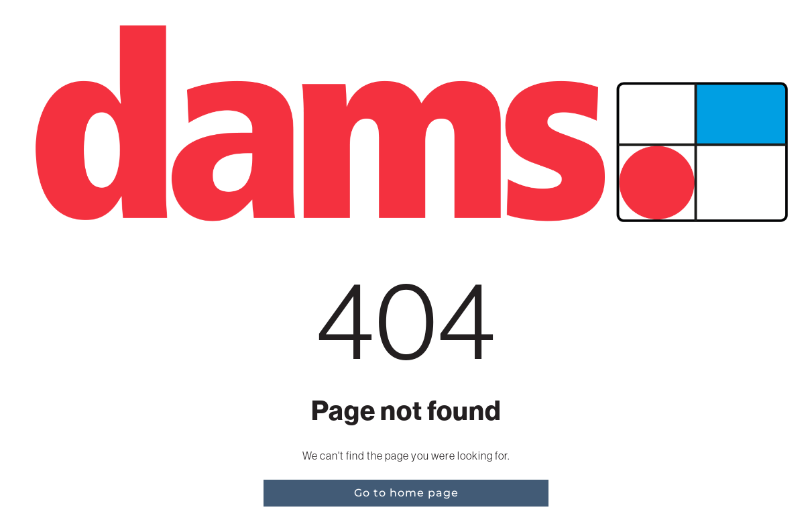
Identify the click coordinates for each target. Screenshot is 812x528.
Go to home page (406, 493)
